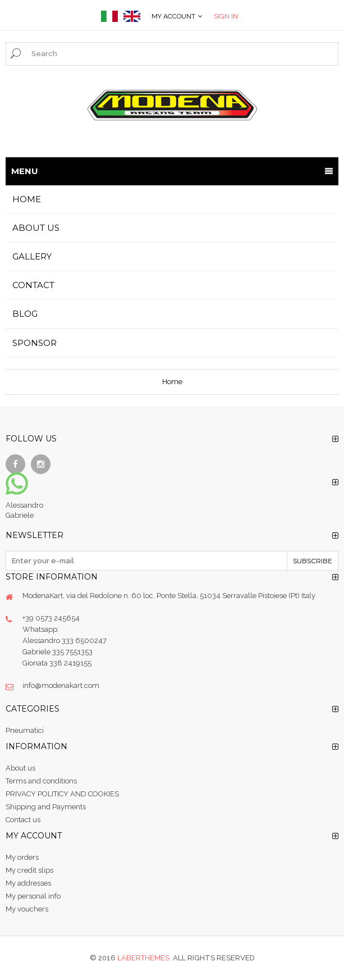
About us (20, 768)
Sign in (226, 16)
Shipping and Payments (46, 807)
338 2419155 (70, 663)
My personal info (33, 896)
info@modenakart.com (61, 685)
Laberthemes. (145, 958)
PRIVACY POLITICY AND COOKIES (62, 794)
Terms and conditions (41, 781)
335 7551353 (72, 652)
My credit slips (29, 870)
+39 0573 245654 (51, 618)
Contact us (23, 820)
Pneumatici (25, 730)
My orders (22, 857)
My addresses (28, 883)
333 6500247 (84, 641)
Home (172, 382)
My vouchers (27, 909)
